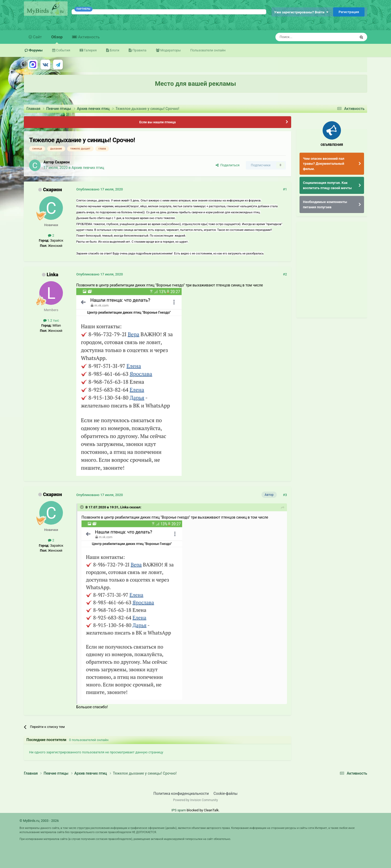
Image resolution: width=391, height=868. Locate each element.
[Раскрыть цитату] (82, 507)
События (63, 50)
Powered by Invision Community (196, 800)
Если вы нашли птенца (157, 122)
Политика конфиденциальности (181, 794)
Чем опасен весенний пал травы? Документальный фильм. (324, 164)
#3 (285, 495)
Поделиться (228, 165)
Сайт (37, 37)
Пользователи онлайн (208, 50)
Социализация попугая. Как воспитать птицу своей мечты (327, 185)
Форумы (35, 50)
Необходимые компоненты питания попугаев (325, 204)
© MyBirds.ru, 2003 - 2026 (39, 821)
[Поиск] (304, 37)
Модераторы (170, 50)
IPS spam (179, 810)
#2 (285, 274)
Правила (139, 50)
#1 (285, 189)
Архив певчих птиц (88, 168)
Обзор (57, 39)
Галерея (90, 50)
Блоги (114, 50)
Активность (88, 37)
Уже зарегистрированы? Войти (301, 12)
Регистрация (349, 12)
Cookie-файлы (226, 794)
